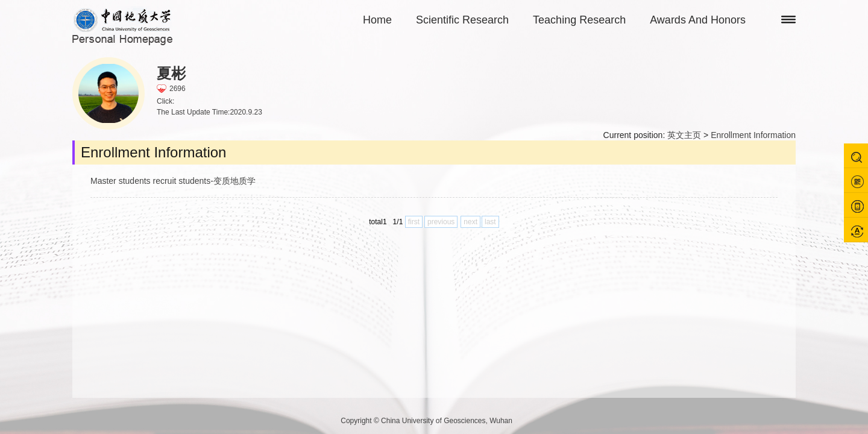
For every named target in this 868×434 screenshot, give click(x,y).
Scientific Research (462, 20)
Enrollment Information (753, 135)
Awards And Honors (698, 20)
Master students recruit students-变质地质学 (173, 181)
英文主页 (684, 135)
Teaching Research (579, 20)
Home (377, 20)
